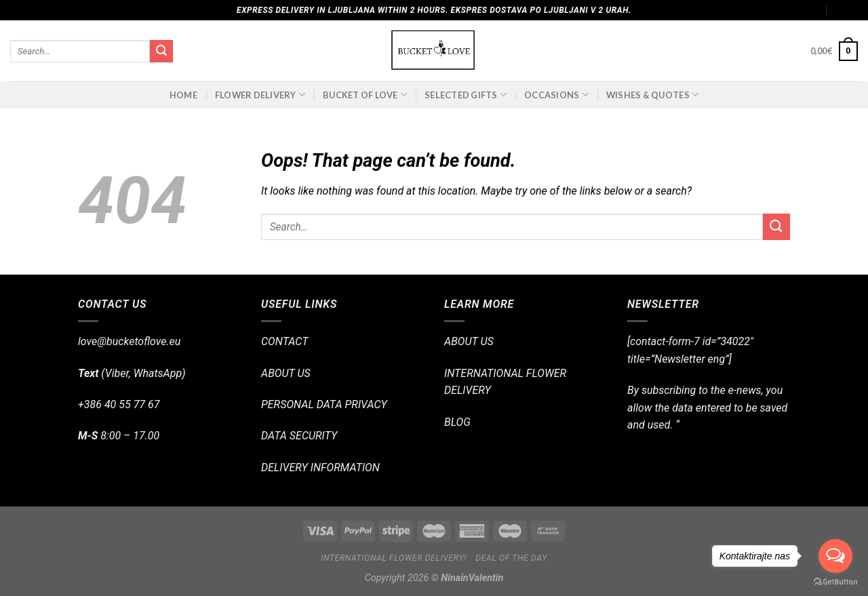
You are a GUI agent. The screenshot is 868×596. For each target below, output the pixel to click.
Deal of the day (511, 558)
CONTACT (284, 341)
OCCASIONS (556, 95)
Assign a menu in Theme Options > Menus (737, 10)
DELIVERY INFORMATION (320, 468)
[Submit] (161, 52)
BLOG (457, 422)
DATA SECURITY (299, 436)
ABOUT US (286, 373)
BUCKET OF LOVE (365, 95)
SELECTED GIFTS (466, 95)
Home (183, 95)
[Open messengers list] (835, 556)
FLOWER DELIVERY (260, 95)
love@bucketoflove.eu (129, 341)
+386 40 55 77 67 (119, 404)
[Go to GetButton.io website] (835, 582)
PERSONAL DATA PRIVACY (324, 404)
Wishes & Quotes (652, 95)
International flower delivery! (394, 558)
